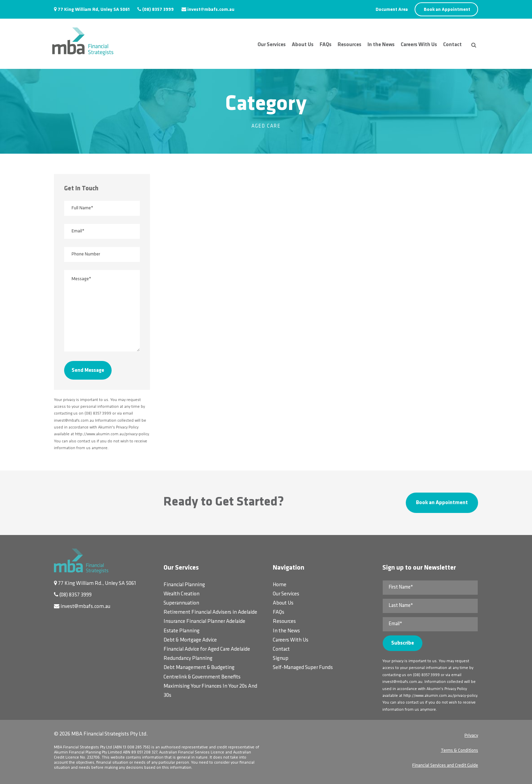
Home (280, 585)
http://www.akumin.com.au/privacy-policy (440, 696)
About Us (303, 45)
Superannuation (181, 603)
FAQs (326, 45)
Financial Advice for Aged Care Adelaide (207, 649)
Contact (452, 45)
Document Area (392, 10)
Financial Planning (184, 585)
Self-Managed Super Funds (303, 668)
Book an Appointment (447, 10)
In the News (381, 45)
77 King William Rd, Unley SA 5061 (94, 10)
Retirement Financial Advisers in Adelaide (210, 612)
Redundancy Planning (188, 658)
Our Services (272, 45)
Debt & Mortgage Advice (190, 640)
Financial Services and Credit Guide (445, 766)
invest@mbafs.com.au (211, 10)
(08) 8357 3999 (158, 10)
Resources (349, 45)
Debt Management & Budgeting (199, 668)
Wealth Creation (182, 594)
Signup (281, 658)
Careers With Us (419, 45)
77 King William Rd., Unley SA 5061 (97, 584)
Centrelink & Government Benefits (202, 677)
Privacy (471, 736)
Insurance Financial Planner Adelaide (204, 622)
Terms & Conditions (459, 751)
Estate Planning (182, 631)
